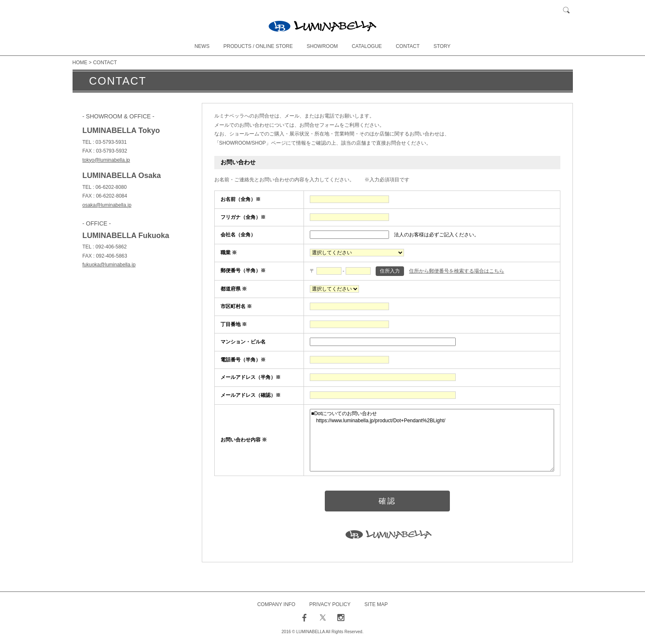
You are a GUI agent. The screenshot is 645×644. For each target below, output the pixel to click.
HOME (80, 63)
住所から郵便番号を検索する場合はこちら (457, 271)
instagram (341, 618)
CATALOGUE (367, 46)
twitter (323, 618)
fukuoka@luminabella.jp (109, 265)
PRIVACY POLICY (330, 604)
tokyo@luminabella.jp (106, 160)
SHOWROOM (322, 46)
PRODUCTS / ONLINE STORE (258, 46)
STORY (442, 46)
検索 (567, 10)
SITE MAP (376, 604)
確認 (387, 501)
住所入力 (390, 271)
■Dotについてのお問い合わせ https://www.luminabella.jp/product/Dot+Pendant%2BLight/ (432, 440)
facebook (304, 618)
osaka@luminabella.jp (107, 205)
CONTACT (408, 46)
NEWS (202, 46)
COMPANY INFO (276, 604)
